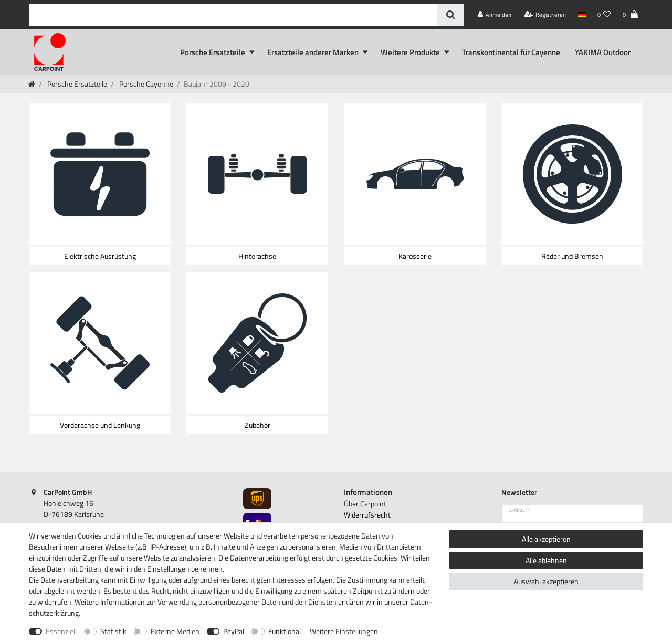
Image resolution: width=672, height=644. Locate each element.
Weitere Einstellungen (344, 631)
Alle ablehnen (546, 560)
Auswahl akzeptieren (546, 581)
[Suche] (450, 15)
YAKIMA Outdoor (603, 52)
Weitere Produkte (410, 52)
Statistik (113, 631)
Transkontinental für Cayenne (511, 52)
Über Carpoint (365, 504)
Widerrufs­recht (367, 515)
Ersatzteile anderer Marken (313, 52)
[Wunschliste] (604, 15)
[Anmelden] (495, 15)
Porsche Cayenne (145, 84)
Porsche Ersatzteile (213, 52)
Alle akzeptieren (546, 539)
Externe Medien (175, 631)
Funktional (285, 631)
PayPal (234, 631)
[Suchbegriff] (233, 15)
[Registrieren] (545, 15)
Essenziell (61, 631)
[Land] (581, 15)
